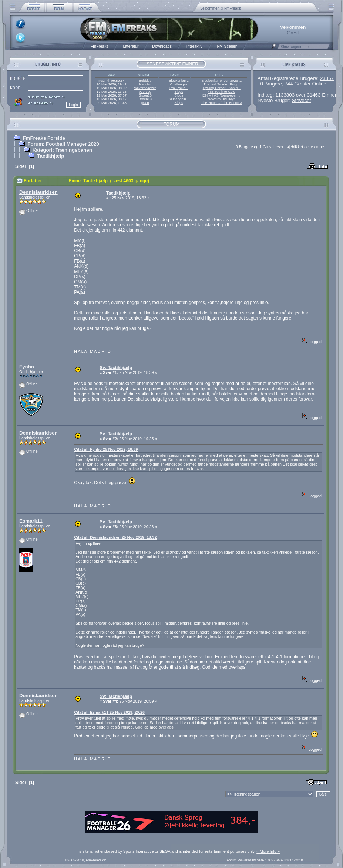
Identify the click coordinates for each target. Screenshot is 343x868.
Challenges (179, 84)
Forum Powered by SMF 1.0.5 (250, 860)
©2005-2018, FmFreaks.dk (85, 860)
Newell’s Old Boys (221, 99)
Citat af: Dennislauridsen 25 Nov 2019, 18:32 (115, 537)
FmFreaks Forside (44, 138)
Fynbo (27, 367)
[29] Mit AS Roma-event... (222, 95)
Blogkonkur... (179, 81)
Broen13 (145, 95)
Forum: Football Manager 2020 (63, 144)
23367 (327, 78)
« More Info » (268, 851)
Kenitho (145, 84)
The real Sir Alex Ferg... (222, 84)
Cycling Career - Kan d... (222, 88)
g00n (145, 103)
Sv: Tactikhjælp (116, 368)
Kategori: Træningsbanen (62, 150)
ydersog (145, 92)
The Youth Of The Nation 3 (222, 103)
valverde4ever (145, 88)
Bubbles (145, 81)
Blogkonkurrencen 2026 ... (221, 81)
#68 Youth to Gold (222, 92)
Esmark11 (31, 521)
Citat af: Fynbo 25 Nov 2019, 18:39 (106, 449)
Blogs (179, 92)
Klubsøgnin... (179, 99)
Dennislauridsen (38, 192)
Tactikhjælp (51, 156)
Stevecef (302, 100)
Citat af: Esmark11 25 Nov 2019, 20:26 (109, 712)
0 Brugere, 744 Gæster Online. (294, 84)
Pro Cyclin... (179, 88)
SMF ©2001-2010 (289, 860)
